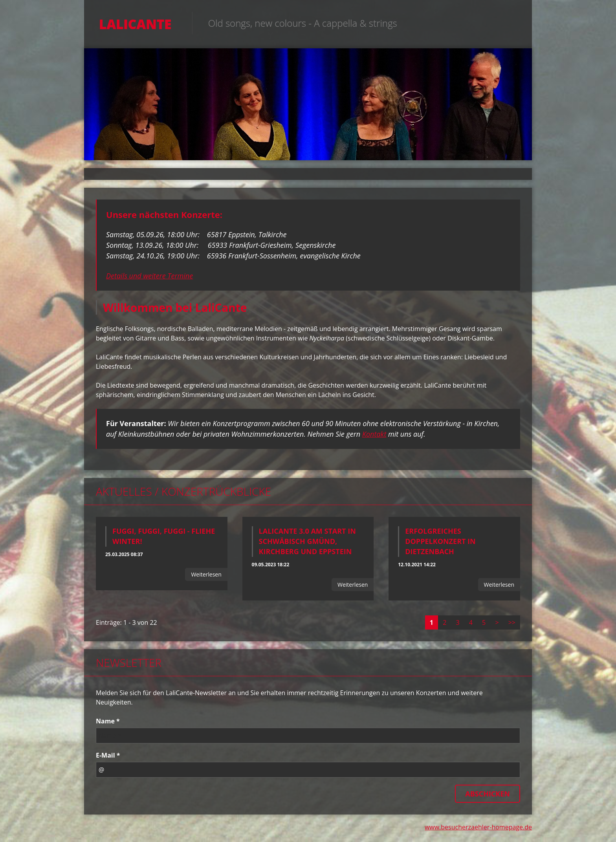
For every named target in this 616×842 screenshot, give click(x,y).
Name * (108, 723)
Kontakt (374, 436)
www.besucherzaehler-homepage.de (478, 829)
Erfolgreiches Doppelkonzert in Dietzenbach (440, 544)
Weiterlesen (206, 577)
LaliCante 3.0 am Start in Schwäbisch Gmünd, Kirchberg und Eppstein (307, 544)
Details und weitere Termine (149, 278)
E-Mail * (108, 758)
